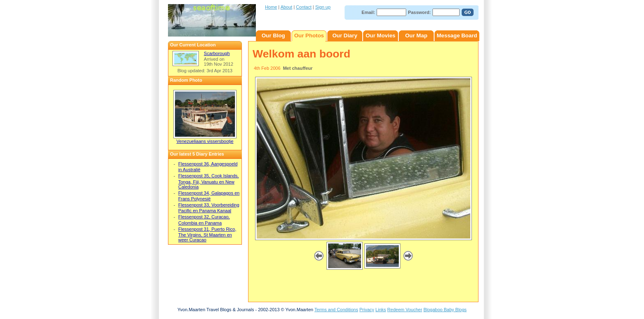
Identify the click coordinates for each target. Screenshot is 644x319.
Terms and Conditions (336, 310)
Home (271, 7)
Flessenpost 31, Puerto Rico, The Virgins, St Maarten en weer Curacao (207, 234)
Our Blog (273, 36)
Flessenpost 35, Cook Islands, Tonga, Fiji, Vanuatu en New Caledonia (208, 181)
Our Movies (381, 36)
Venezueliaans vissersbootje (205, 141)
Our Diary (345, 36)
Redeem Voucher (405, 310)
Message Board (457, 36)
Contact (304, 7)
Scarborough (217, 53)
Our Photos (309, 36)
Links (381, 310)
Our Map (416, 36)
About (286, 7)
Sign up (323, 7)
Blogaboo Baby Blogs (445, 310)
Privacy (367, 310)
